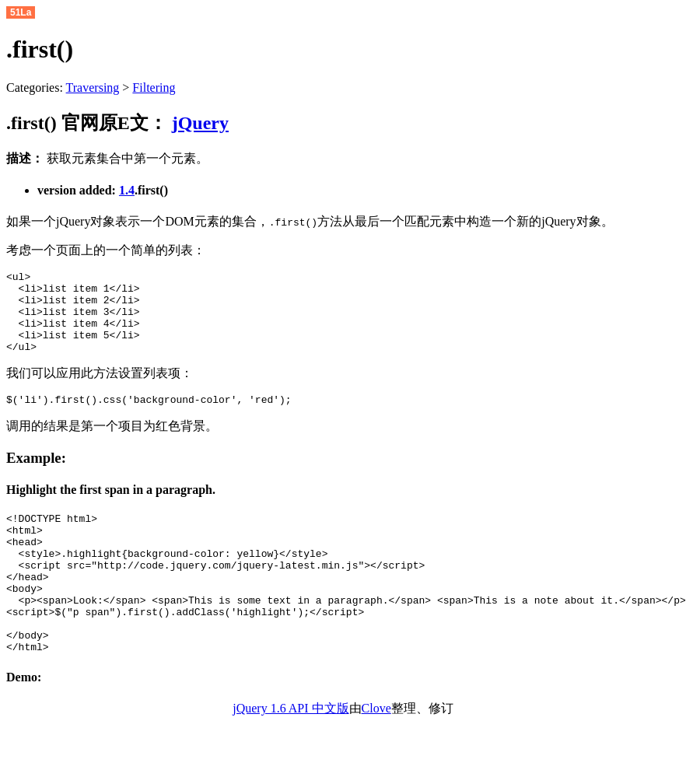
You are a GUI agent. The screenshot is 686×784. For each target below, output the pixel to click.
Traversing (93, 87)
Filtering (154, 87)
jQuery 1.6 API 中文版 (290, 755)
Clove (376, 755)
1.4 (127, 190)
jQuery (200, 123)
